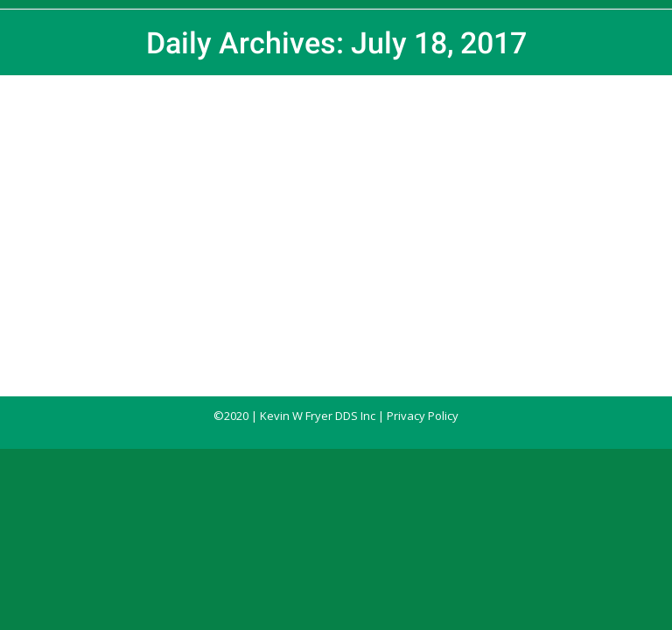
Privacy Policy (423, 416)
